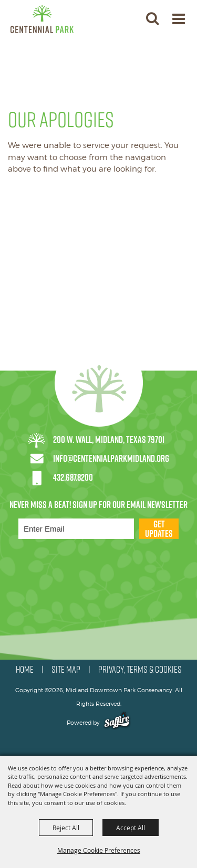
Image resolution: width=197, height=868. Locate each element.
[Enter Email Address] (76, 529)
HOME (25, 670)
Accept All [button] (131, 828)
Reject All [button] (66, 828)
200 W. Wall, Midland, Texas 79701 (109, 440)
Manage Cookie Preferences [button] (99, 850)
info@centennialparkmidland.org (111, 458)
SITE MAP (66, 670)
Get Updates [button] (159, 529)
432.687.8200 (73, 477)
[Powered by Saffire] (117, 723)
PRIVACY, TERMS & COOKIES (140, 670)
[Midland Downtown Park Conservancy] (42, 19)
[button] (152, 18)
